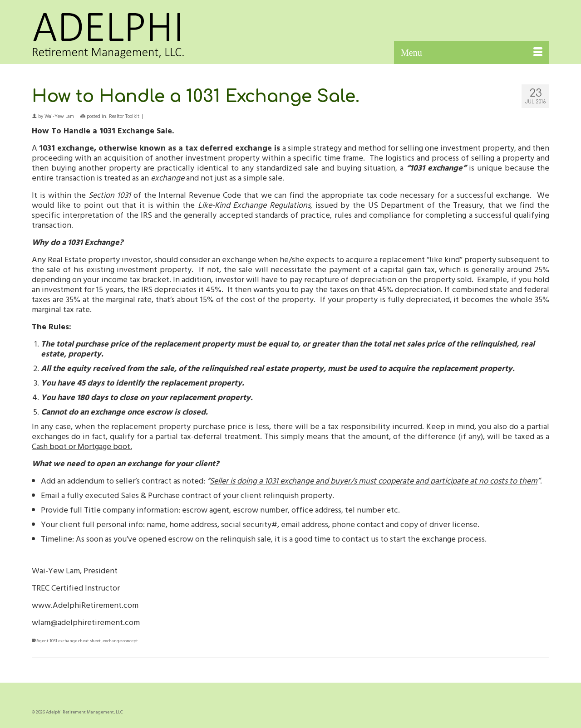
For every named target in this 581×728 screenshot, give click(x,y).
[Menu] (472, 53)
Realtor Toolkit (124, 116)
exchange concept (120, 641)
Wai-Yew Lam (59, 116)
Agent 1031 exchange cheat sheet (69, 641)
